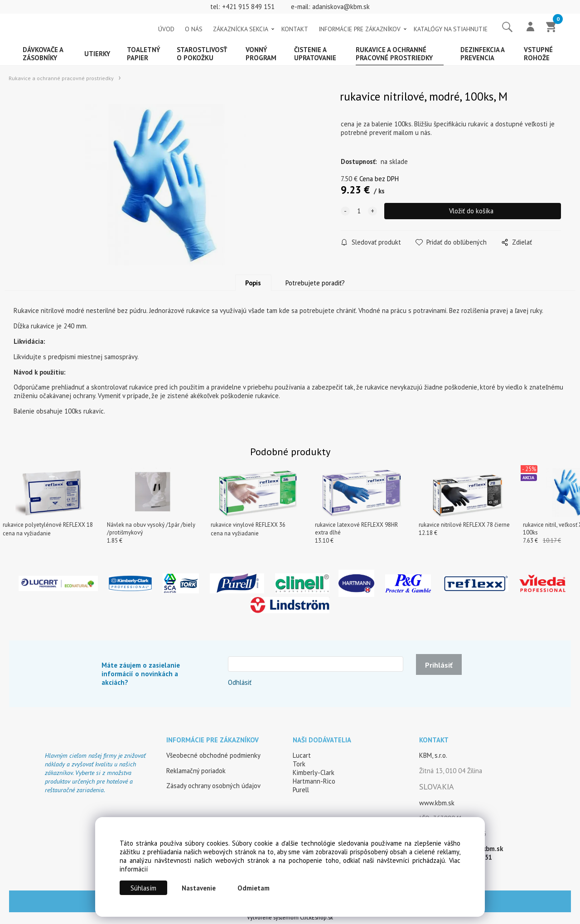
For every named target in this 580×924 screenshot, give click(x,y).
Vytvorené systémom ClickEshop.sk (290, 920)
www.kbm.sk (437, 805)
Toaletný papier (144, 54)
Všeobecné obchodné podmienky (213, 758)
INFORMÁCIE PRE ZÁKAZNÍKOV (360, 29)
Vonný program (261, 54)
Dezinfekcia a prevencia (483, 54)
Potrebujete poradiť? (315, 285)
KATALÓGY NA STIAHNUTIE (451, 29)
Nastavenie (199, 888)
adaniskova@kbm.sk (341, 7)
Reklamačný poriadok (196, 773)
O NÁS (194, 29)
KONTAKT (295, 29)
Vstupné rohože (538, 54)
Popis (253, 285)
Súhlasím (143, 888)
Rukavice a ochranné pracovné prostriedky (394, 54)
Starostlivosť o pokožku (202, 54)
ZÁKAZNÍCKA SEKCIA (241, 29)
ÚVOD (166, 29)
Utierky (97, 54)
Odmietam (254, 888)
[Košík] (551, 28)
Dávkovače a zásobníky (43, 54)
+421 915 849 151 (248, 7)
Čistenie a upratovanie (315, 54)
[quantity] (359, 211)
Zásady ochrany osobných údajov (213, 788)
